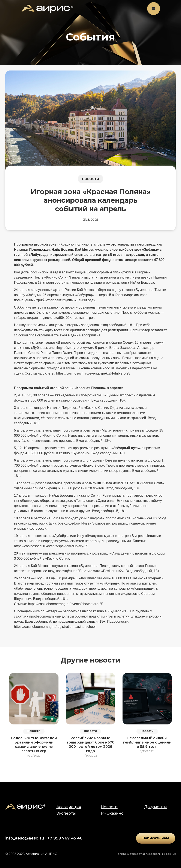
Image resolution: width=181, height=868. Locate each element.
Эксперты (66, 813)
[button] (154, 9)
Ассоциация (69, 807)
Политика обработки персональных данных (146, 854)
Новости (109, 807)
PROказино (112, 813)
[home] (47, 9)
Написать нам (156, 838)
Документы (156, 807)
